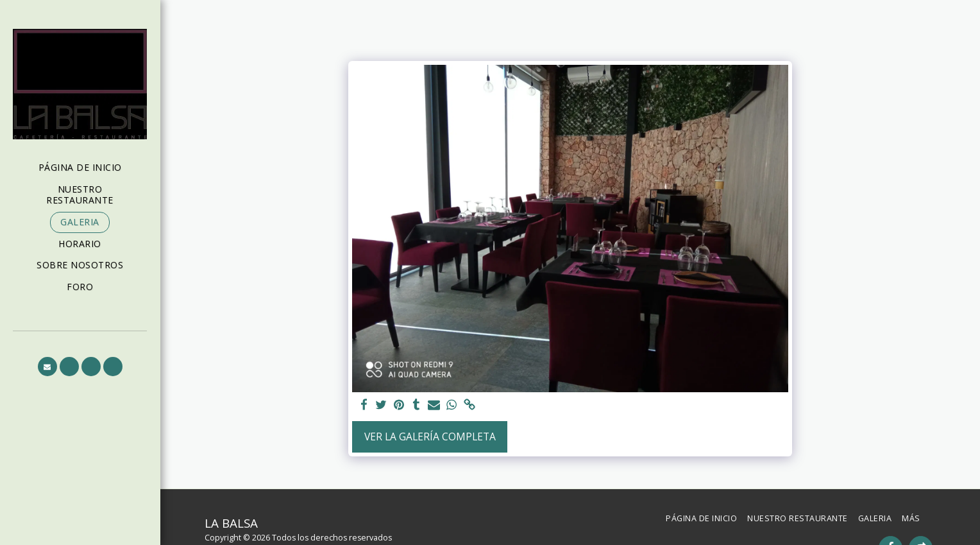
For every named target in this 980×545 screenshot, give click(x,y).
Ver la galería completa (430, 437)
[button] (47, 367)
